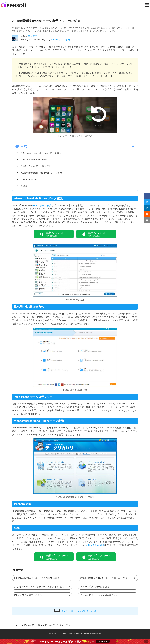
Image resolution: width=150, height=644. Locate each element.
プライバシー (73, 634)
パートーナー (84, 634)
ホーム (18, 625)
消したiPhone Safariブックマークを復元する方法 (39, 587)
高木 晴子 (33, 36)
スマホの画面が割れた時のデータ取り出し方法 (103, 578)
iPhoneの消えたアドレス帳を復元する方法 (101, 595)
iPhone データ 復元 (42, 205)
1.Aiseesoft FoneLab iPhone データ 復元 (41, 153)
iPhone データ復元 (60, 40)
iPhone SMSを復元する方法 (28, 595)
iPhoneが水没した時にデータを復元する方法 (37, 578)
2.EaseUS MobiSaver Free (34, 160)
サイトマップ (53, 634)
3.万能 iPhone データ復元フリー (37, 166)
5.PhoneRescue (29, 179)
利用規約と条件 (96, 634)
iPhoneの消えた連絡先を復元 (95, 587)
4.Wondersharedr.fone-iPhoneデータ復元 (41, 173)
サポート (63, 634)
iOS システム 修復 (95, 545)
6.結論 (24, 186)
